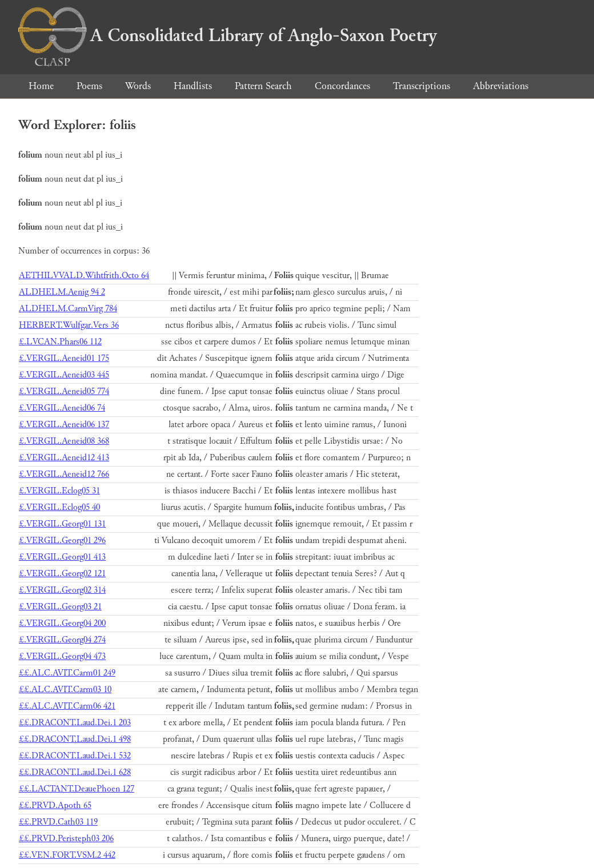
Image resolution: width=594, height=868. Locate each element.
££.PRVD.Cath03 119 (58, 822)
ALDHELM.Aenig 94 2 (62, 292)
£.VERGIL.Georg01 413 (62, 557)
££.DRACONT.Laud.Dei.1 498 (75, 739)
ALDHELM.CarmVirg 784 (68, 309)
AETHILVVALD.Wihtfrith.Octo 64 (84, 276)
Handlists (193, 86)
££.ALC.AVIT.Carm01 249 (67, 673)
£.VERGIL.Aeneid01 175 (64, 358)
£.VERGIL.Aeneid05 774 (64, 391)
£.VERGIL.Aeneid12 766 (64, 474)
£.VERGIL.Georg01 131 (62, 524)
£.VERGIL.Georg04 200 (62, 623)
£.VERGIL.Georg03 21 (60, 607)
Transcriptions (422, 86)
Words (138, 86)
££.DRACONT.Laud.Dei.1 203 (75, 723)
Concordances (342, 86)
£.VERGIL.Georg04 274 (62, 640)
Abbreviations (501, 86)
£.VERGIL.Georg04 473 (62, 656)
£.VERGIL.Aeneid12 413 (64, 458)
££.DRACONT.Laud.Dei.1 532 (75, 756)
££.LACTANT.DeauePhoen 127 (77, 789)
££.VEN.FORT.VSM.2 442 (67, 855)
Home (41, 86)
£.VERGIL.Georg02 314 (62, 590)
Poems (89, 86)
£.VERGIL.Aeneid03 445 (64, 375)
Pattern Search (263, 86)
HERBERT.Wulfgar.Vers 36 (69, 325)
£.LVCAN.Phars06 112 (60, 342)
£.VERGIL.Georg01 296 (62, 541)
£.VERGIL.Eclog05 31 (59, 491)
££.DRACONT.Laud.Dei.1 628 (75, 772)
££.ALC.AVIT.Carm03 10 (65, 690)
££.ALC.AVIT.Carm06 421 (67, 706)
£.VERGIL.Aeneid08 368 (64, 441)
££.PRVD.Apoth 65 (55, 805)
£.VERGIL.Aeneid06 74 (62, 408)
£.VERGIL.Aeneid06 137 (64, 425)
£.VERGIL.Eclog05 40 (59, 507)
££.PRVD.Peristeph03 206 (66, 839)
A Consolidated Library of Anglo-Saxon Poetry (228, 35)
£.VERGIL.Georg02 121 (62, 574)
